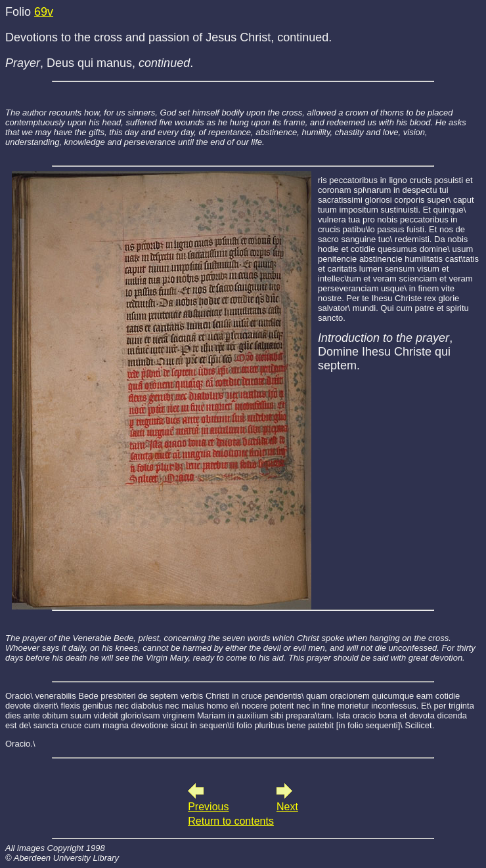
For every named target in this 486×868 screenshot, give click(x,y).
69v (44, 12)
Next (287, 807)
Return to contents (231, 821)
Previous (208, 807)
